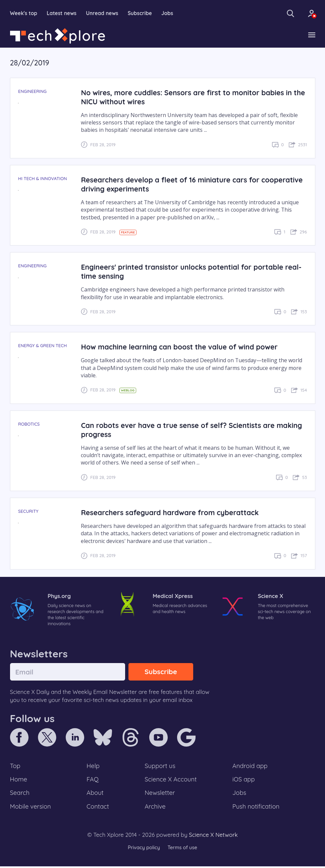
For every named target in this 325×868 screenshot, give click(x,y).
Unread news (105, 13)
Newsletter (160, 795)
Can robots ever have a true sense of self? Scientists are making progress (194, 430)
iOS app (243, 781)
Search (20, 795)
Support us (160, 767)
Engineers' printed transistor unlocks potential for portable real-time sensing (193, 272)
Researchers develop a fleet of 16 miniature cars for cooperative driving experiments (172, 184)
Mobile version (31, 808)
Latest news (63, 13)
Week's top (24, 13)
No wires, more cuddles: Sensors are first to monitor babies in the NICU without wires (188, 97)
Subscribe (143, 13)
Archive (155, 808)
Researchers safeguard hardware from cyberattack (171, 513)
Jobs (171, 13)
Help (93, 767)
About (95, 795)
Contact (98, 808)
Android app (250, 767)
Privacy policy (144, 849)
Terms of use (183, 849)
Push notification (256, 808)
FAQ (93, 781)
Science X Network (213, 837)
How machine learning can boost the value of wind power (181, 347)
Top (15, 767)
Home (19, 781)
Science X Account (171, 781)
